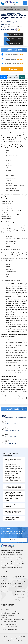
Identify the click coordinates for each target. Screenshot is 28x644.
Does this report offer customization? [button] (12, 518)
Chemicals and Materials (15, 27)
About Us (5, 592)
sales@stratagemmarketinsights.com (16, 417)
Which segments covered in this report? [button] (14, 506)
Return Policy (21, 592)
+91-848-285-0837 (12, 443)
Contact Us (6, 589)
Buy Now (13, 69)
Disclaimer (20, 584)
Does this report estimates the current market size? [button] (13, 487)
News (4, 586)
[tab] (14, 460)
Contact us (14, 540)
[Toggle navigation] (25, 3)
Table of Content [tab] (10, 77)
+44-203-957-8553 (12, 430)
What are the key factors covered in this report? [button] (13, 512)
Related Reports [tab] (16, 77)
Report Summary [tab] (4, 77)
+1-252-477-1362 (11, 424)
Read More (20, 568)
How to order (21, 594)
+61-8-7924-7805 (11, 437)
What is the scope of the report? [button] (13, 460)
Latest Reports (7, 584)
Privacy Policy (21, 581)
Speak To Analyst (22, 77)
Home (3, 8)
